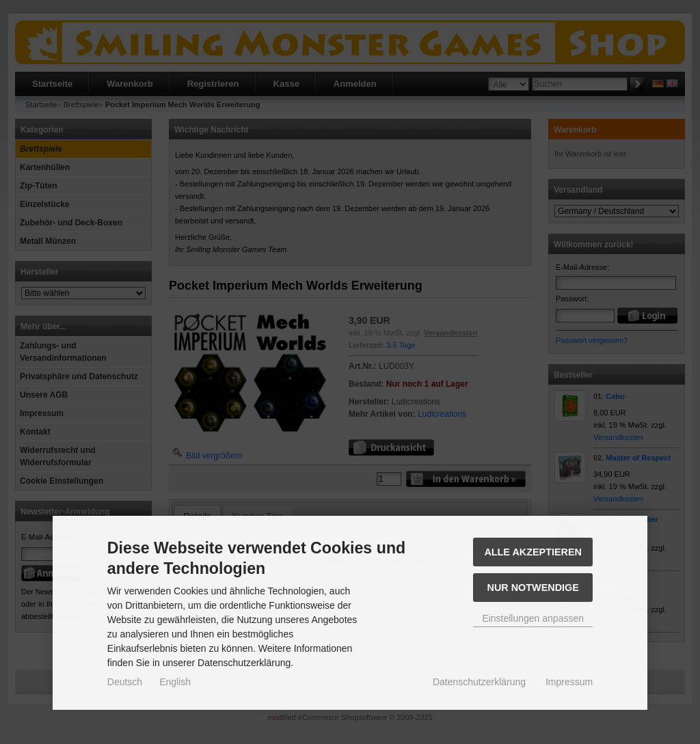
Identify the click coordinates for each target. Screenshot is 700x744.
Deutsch (125, 682)
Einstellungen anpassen (533, 618)
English (175, 682)
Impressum (569, 682)
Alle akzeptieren (533, 552)
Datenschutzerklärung (479, 682)
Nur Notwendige (533, 588)
